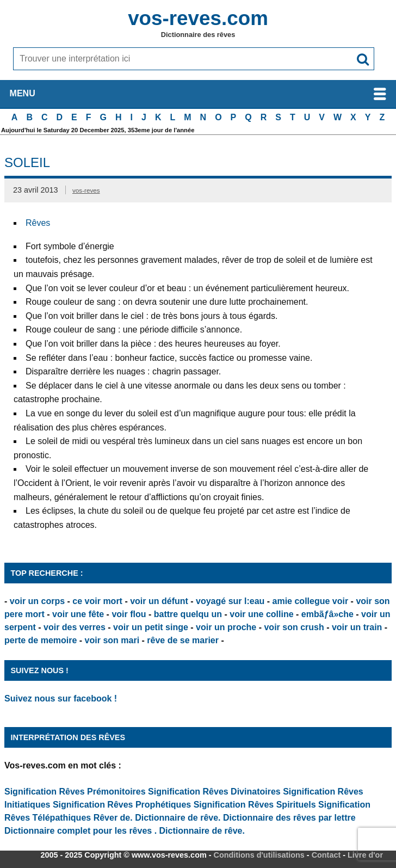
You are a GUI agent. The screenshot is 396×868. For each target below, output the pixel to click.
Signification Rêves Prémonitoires (75, 792)
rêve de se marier (183, 640)
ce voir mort (97, 601)
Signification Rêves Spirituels (255, 805)
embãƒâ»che (327, 614)
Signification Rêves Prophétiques (122, 805)
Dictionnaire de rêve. (178, 818)
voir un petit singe (151, 627)
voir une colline (261, 614)
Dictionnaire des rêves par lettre (289, 818)
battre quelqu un (188, 614)
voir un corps (37, 601)
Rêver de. (113, 818)
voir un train (357, 627)
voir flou (129, 614)
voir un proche (226, 627)
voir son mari (112, 640)
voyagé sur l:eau (230, 601)
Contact (326, 855)
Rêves (38, 223)
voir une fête (78, 614)
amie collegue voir (311, 601)
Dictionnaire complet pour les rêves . (81, 831)
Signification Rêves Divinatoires (214, 792)
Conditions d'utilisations (259, 855)
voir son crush (294, 627)
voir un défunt (159, 601)
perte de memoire (41, 640)
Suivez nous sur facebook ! (61, 698)
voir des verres (75, 627)
